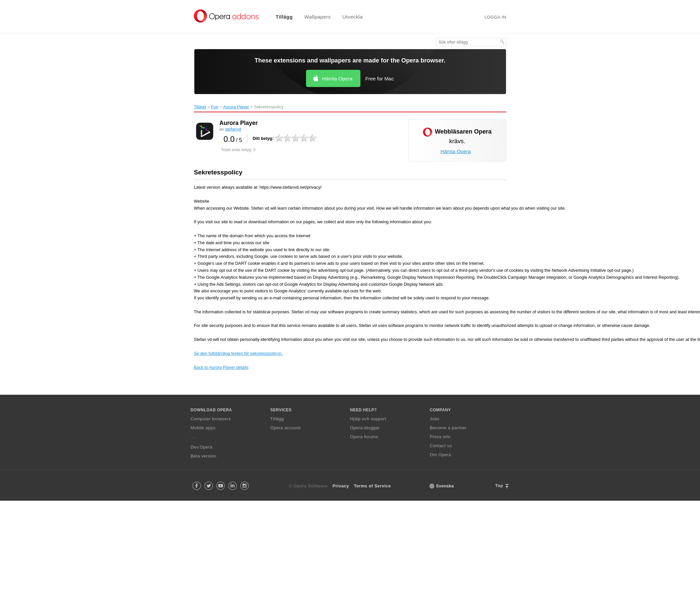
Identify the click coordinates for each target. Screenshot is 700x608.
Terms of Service (372, 486)
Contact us (441, 446)
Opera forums (364, 437)
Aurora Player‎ (236, 107)
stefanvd (233, 129)
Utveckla (352, 17)
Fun (215, 107)
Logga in (495, 17)
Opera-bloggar (365, 428)
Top (499, 486)
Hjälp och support (368, 419)
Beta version (204, 456)
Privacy (341, 486)
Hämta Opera (337, 79)
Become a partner (448, 428)
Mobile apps (203, 428)
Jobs (435, 419)
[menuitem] (280, 17)
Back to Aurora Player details (221, 367)
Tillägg (284, 17)
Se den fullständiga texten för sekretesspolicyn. (238, 353)
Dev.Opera (202, 447)
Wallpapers (317, 17)
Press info (440, 437)
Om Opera (441, 455)
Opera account (286, 428)
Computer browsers (211, 419)
